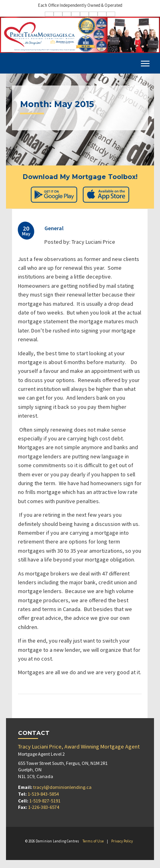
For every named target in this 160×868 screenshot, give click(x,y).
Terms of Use (93, 841)
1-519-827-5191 (45, 801)
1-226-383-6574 (44, 807)
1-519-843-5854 (43, 794)
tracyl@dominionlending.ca (62, 787)
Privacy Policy (122, 841)
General (54, 228)
